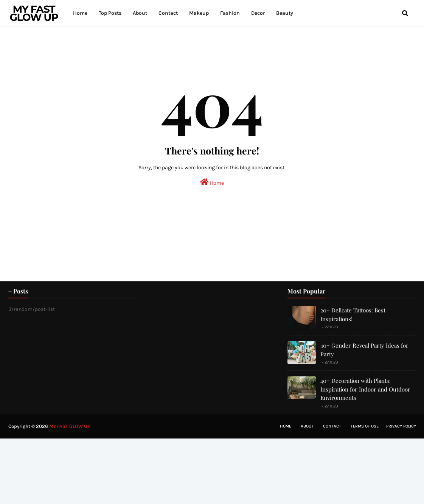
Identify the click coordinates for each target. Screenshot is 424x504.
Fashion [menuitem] (230, 13)
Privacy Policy (401, 426)
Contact (332, 426)
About (307, 426)
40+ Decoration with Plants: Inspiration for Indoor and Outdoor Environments (365, 389)
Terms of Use (365, 426)
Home (212, 182)
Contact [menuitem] (168, 13)
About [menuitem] (140, 13)
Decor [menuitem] (258, 13)
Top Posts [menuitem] (110, 13)
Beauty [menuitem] (285, 13)
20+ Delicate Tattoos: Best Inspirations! (353, 314)
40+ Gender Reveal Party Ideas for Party (364, 350)
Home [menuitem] (80, 13)
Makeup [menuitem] (199, 13)
